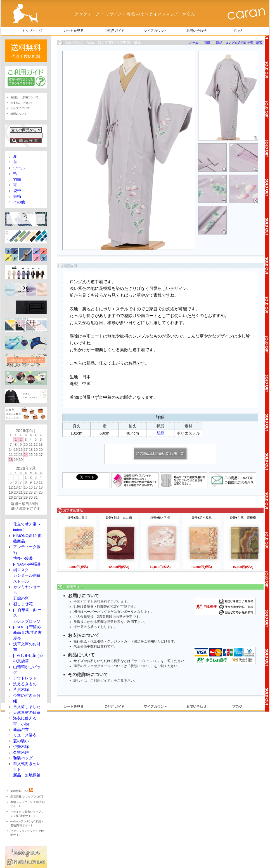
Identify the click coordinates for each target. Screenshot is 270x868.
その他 (19, 202)
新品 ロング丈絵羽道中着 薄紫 (239, 43)
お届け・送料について (24, 97)
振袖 (17, 197)
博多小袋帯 (23, 558)
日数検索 (114, 622)
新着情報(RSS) (22, 791)
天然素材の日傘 (27, 713)
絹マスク (21, 570)
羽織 (207, 43)
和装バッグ (23, 758)
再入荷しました (27, 707)
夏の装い (21, 741)
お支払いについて (22, 103)
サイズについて (146, 661)
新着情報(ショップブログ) (27, 797)
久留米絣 (21, 753)
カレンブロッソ (27, 621)
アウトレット (25, 678)
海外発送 (80, 627)
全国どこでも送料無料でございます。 (102, 602)
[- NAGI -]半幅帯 (27, 564)
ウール (19, 168)
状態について (141, 666)
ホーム (194, 43)
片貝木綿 (21, 690)
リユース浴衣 (25, 735)
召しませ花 (23, 604)
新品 (160, 433)
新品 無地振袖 (27, 775)
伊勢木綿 (21, 747)
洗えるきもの (25, 684)
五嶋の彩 (21, 598)
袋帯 (17, 191)
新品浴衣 (21, 730)
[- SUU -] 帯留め (27, 627)
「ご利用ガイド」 (100, 681)
